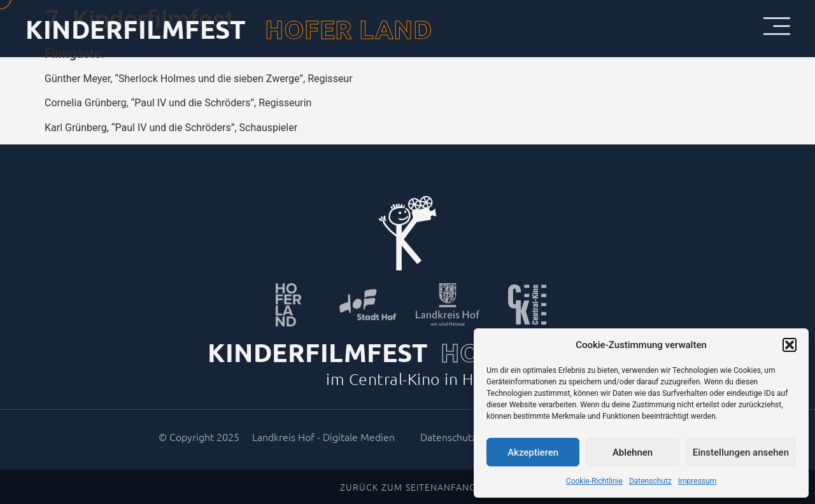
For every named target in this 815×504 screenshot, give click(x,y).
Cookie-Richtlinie (594, 481)
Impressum (697, 481)
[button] (790, 345)
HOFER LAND (348, 29)
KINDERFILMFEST (136, 29)
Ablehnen (633, 452)
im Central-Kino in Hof (407, 379)
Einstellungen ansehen (741, 452)
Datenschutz (650, 481)
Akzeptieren (533, 452)
